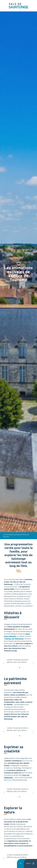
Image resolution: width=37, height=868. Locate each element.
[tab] (17, 668)
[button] (4, 663)
